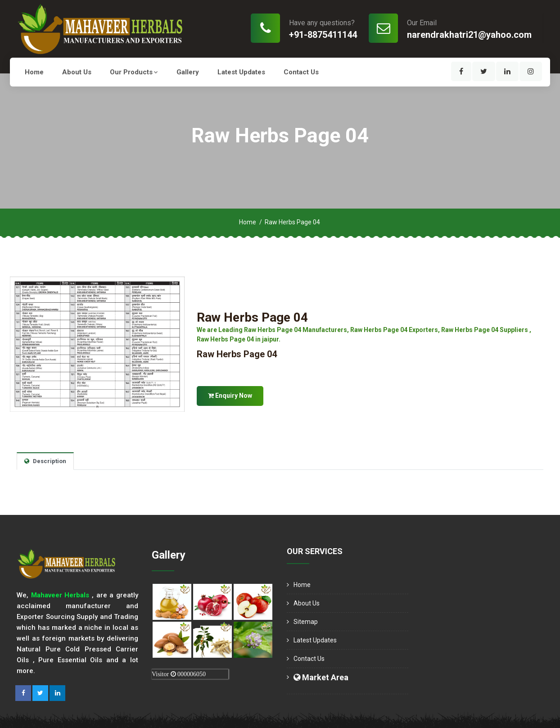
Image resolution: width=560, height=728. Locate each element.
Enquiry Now (230, 396)
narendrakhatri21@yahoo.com (469, 35)
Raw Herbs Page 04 (252, 317)
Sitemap (306, 622)
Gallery (188, 72)
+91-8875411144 (323, 35)
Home (34, 72)
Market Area (321, 677)
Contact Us (301, 72)
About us (77, 72)
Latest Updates (241, 72)
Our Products (134, 72)
